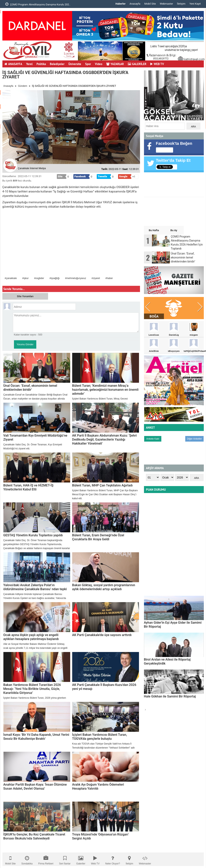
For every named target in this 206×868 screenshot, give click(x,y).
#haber (109, 278)
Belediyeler (57, 64)
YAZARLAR (115, 64)
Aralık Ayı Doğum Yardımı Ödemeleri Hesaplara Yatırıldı (98, 787)
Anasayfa (135, 4)
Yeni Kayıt (195, 4)
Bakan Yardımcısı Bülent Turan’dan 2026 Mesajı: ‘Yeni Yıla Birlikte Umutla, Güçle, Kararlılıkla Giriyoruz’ (32, 689)
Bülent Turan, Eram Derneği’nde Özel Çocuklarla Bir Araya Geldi (98, 537)
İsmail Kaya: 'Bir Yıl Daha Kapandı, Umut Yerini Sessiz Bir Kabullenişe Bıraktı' (36, 737)
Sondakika (27, 859)
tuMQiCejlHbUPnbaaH (194, 351)
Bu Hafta (154, 230)
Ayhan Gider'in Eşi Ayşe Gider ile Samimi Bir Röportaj (173, 625)
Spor (88, 64)
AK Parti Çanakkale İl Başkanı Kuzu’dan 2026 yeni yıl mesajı (104, 687)
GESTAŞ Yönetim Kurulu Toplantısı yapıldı (33, 535)
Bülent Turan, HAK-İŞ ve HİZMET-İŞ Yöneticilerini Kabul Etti (29, 487)
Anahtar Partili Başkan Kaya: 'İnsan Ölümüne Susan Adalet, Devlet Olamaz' (35, 787)
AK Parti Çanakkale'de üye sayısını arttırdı (102, 635)
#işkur (26, 278)
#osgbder (39, 278)
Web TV (95, 859)
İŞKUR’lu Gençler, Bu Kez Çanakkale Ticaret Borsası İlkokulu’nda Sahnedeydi (34, 836)
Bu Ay (174, 230)
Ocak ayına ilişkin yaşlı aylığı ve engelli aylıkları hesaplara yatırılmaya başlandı (31, 637)
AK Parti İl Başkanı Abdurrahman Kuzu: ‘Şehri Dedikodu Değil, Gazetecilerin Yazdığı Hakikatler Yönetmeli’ (104, 439)
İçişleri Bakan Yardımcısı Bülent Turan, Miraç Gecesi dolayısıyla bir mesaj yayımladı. (100, 401)
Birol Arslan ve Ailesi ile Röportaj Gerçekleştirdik (167, 661)
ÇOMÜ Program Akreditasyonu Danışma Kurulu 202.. (38, 4)
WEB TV (157, 64)
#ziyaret (96, 278)
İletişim (181, 4)
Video (99, 64)
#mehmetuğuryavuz (75, 278)
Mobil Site (150, 4)
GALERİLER (137, 64)
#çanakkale (11, 278)
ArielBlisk (154, 351)
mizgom (194, 335)
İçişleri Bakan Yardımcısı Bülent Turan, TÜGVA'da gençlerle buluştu (100, 737)
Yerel (29, 64)
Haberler (120, 4)
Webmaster (166, 4)
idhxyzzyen (174, 351)
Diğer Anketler (194, 439)
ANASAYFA (13, 64)
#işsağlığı (55, 278)
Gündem (23, 86)
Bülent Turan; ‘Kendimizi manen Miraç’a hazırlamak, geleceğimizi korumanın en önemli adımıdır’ (105, 390)
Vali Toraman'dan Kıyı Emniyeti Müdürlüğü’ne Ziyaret (35, 437)
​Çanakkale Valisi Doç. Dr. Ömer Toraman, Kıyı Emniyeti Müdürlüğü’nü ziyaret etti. (33, 447)
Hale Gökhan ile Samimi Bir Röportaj (170, 696)
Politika (41, 64)
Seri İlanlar (65, 859)
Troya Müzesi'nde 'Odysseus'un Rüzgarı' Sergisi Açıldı (101, 836)
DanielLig (174, 335)
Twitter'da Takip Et (173, 160)
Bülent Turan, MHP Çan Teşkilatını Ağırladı (103, 485)
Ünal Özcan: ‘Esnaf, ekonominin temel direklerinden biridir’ (30, 388)
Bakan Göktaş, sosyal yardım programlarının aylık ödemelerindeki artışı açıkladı (104, 587)
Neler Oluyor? (113, 859)
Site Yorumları (25, 296)
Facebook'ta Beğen (174, 143)
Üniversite (75, 64)
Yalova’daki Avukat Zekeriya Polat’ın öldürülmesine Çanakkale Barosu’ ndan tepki (35, 587)
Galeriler (81, 859)
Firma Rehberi (46, 859)
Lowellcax (154, 335)
